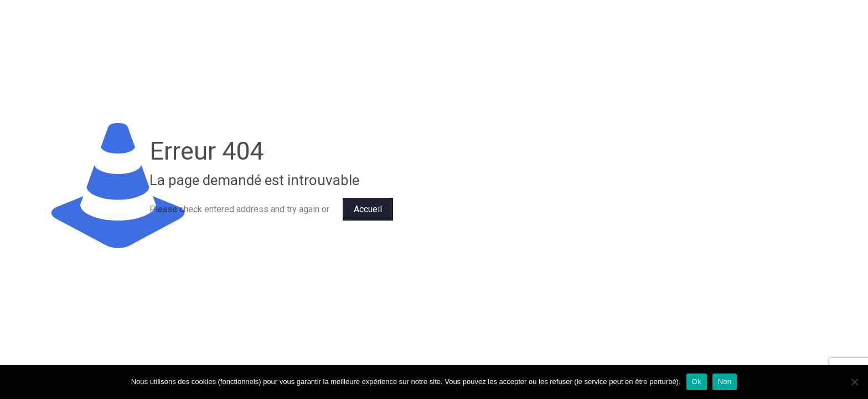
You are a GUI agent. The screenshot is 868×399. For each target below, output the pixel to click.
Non (725, 382)
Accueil (368, 209)
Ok (697, 382)
